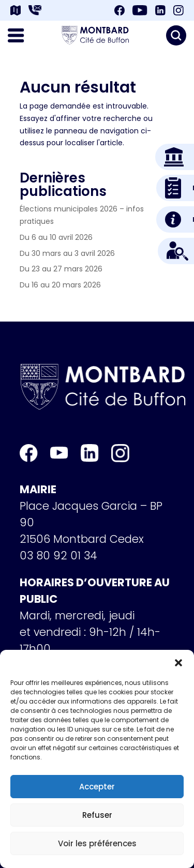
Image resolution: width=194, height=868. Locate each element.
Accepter (97, 787)
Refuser (97, 815)
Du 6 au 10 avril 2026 (56, 237)
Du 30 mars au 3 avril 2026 (67, 253)
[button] (178, 663)
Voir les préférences (97, 843)
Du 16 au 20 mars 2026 (60, 285)
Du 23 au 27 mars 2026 (61, 269)
